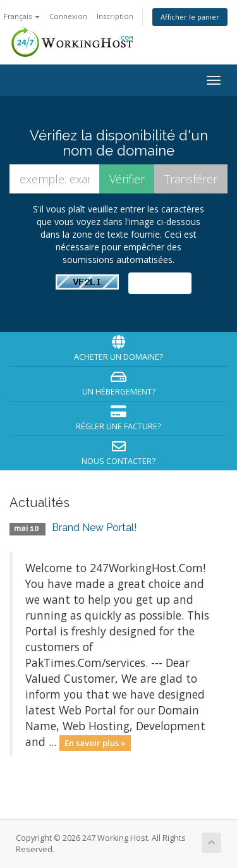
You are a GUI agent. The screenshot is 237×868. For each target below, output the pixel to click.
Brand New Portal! (94, 528)
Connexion (68, 16)
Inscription (115, 16)
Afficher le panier (190, 17)
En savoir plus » (95, 743)
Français (22, 16)
